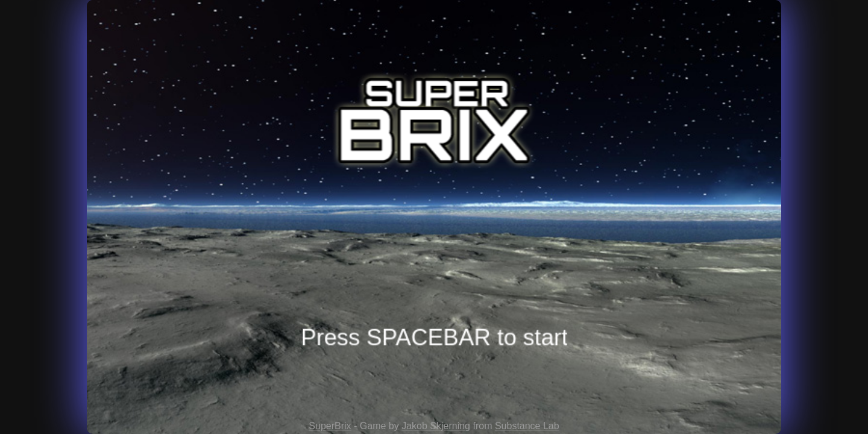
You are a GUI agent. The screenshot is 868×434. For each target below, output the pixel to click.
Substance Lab (527, 426)
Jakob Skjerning (436, 426)
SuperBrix (330, 426)
